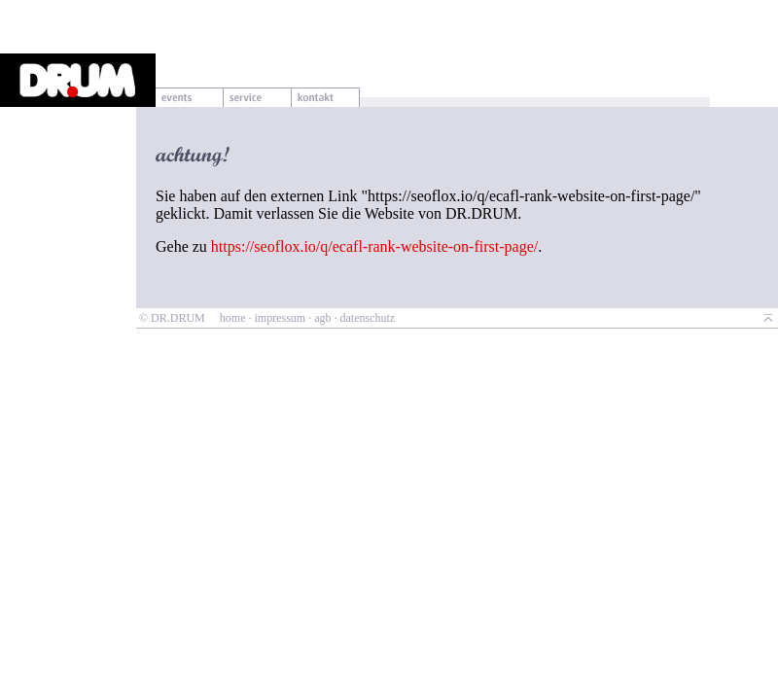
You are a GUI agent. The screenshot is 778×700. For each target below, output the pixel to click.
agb (322, 318)
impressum (280, 318)
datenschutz (367, 318)
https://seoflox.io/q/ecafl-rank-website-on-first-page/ (374, 246)
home (233, 318)
